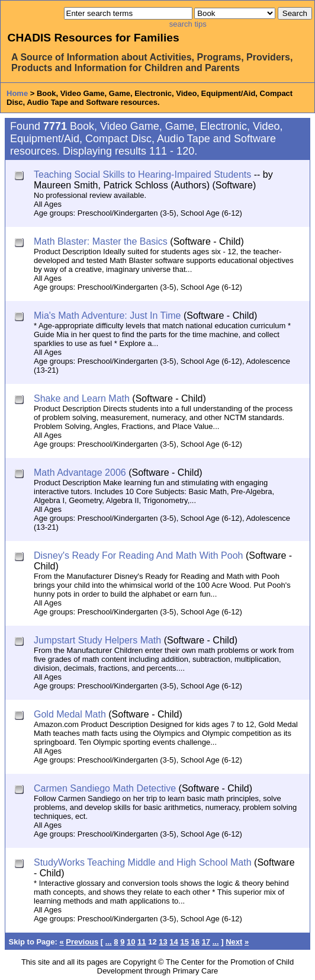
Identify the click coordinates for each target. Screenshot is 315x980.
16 (195, 942)
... (109, 942)
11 (142, 942)
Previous (82, 942)
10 (131, 942)
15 (184, 942)
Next (234, 942)
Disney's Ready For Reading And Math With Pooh (138, 555)
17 (206, 942)
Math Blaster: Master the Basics (101, 241)
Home (17, 93)
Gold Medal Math (70, 714)
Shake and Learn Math (82, 398)
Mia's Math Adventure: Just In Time (107, 316)
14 (173, 942)
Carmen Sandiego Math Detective (105, 788)
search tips (188, 24)
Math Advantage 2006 (80, 473)
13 (163, 942)
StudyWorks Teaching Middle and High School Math (143, 862)
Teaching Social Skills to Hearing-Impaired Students (142, 174)
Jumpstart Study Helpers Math (97, 640)
